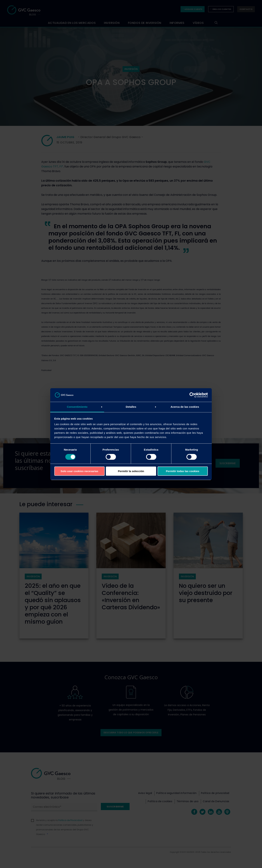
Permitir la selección (131, 471)
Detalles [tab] (131, 407)
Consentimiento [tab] (77, 407)
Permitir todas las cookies (183, 471)
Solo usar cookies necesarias (79, 471)
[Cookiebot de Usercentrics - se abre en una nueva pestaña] (192, 395)
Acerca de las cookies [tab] (185, 407)
